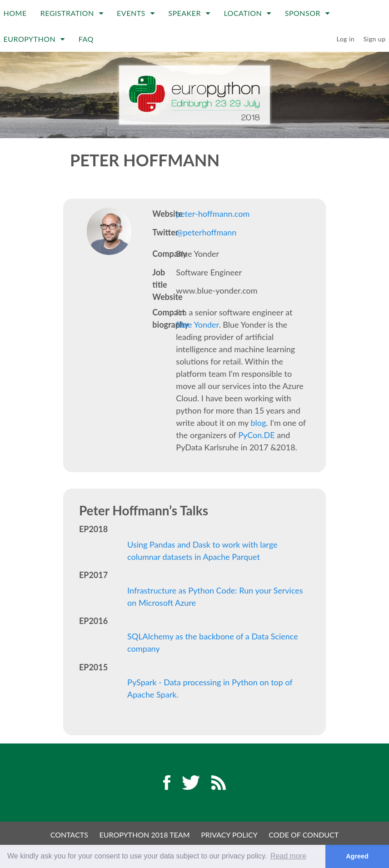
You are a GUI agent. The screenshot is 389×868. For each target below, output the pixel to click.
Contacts (69, 835)
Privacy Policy (229, 835)
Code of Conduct (304, 835)
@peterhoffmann (206, 232)
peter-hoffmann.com (213, 214)
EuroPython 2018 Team (145, 835)
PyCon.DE (256, 435)
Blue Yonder (197, 324)
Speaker (189, 13)
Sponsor (307, 13)
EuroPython (34, 39)
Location (247, 13)
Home (15, 13)
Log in (346, 39)
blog (258, 423)
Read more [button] (288, 856)
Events (136, 13)
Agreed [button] (357, 856)
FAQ (86, 39)
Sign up (375, 39)
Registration (72, 13)
